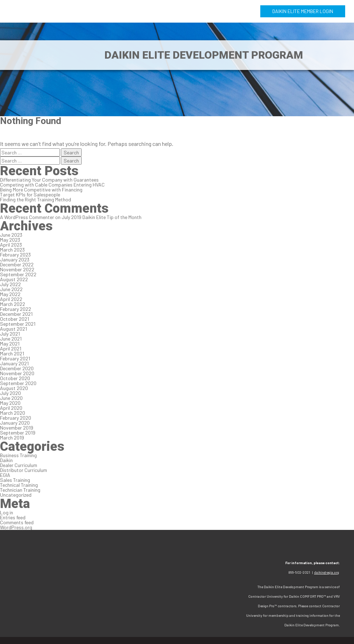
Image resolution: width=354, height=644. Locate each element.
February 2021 (15, 358)
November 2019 (17, 428)
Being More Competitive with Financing (41, 190)
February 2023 (15, 255)
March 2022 (13, 304)
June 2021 (11, 339)
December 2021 (16, 314)
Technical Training (19, 485)
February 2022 (16, 309)
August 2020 (14, 388)
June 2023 (11, 235)
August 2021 (13, 329)
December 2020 (17, 368)
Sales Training (15, 480)
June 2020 (11, 398)
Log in (7, 512)
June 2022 (11, 289)
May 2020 (10, 403)
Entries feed (13, 517)
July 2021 (10, 334)
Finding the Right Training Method (36, 199)
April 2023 (11, 245)
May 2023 (10, 240)
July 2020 (10, 393)
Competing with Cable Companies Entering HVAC (52, 185)
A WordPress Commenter (27, 217)
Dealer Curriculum (19, 465)
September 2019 (18, 433)
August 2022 (14, 279)
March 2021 (12, 353)
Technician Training (20, 490)
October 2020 (15, 378)
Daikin (6, 460)
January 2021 (14, 363)
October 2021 (14, 319)
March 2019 (12, 438)
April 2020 (11, 408)
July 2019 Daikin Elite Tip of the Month (101, 217)
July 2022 (10, 284)
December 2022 (17, 264)
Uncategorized (16, 495)
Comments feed (17, 522)
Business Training (18, 455)
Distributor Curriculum (24, 470)
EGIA (5, 475)
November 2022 (17, 269)
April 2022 (11, 299)
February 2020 (16, 418)
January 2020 (15, 423)
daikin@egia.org (327, 572)
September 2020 (18, 383)
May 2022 (10, 294)
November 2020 (17, 373)
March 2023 (12, 250)
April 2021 (11, 348)
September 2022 (18, 274)
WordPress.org (16, 527)
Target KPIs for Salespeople (30, 194)
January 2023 (15, 259)
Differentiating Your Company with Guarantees (49, 180)
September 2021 (18, 324)
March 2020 (13, 413)
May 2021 (10, 344)
